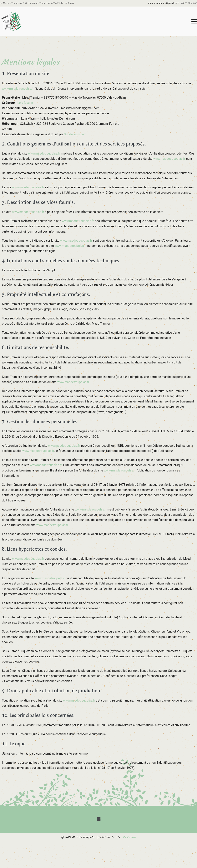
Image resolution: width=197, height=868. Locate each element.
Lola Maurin (25, 103)
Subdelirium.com (75, 134)
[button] (98, 819)
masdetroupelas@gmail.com (164, 3)
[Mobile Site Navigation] (194, 21)
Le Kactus (130, 837)
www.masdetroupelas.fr (18, 89)
